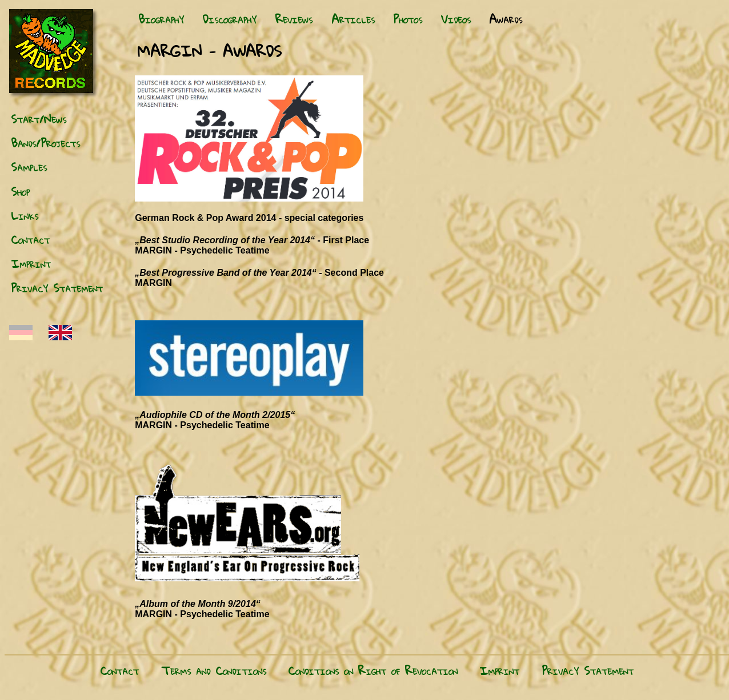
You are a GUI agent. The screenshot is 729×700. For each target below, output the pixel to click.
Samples (29, 167)
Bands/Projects (45, 143)
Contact (30, 239)
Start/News (39, 119)
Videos (456, 19)
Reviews (294, 19)
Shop (20, 191)
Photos (408, 19)
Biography (161, 19)
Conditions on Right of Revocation (373, 670)
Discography (229, 19)
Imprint (31, 263)
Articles (353, 19)
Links (25, 215)
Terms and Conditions (214, 670)
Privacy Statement (57, 288)
